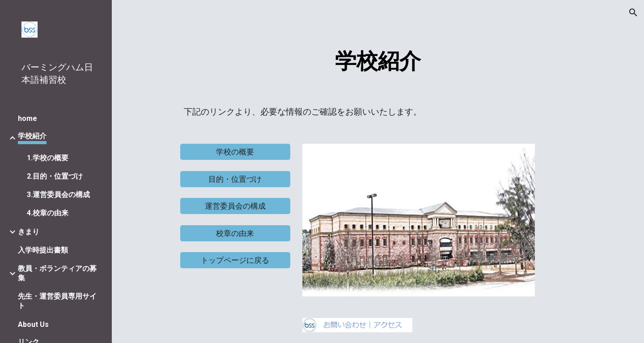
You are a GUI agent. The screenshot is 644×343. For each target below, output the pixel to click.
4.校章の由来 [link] (48, 213)
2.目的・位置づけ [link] (55, 176)
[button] (633, 13)
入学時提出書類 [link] (43, 250)
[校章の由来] (235, 233)
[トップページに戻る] (235, 260)
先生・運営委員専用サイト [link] (57, 301)
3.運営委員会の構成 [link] (58, 195)
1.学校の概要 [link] (48, 158)
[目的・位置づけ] (235, 179)
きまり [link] (29, 232)
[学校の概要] (235, 152)
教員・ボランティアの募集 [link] (57, 273)
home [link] (28, 118)
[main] (378, 59)
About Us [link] (33, 324)
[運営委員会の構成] (235, 206)
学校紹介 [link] (32, 136)
